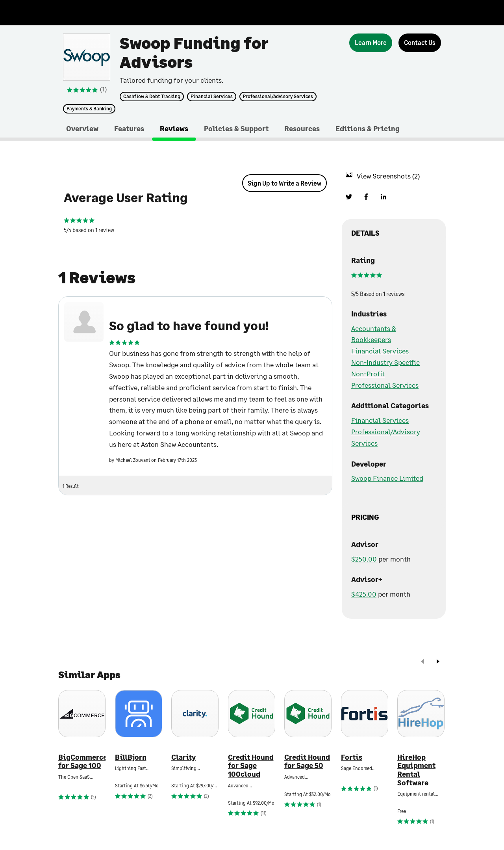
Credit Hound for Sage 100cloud (251, 766)
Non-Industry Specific (385, 362)
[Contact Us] (420, 43)
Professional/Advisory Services (278, 97)
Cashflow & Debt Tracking (152, 97)
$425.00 (364, 594)
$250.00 (364, 559)
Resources (302, 128)
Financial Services (212, 97)
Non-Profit (368, 374)
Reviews (174, 128)
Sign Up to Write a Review (284, 183)
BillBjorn (131, 757)
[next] (438, 662)
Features (129, 128)
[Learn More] (371, 43)
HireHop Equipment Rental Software (416, 770)
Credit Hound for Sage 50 (307, 762)
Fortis (352, 757)
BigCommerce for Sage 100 (82, 762)
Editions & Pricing (368, 128)
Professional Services (385, 385)
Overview (82, 128)
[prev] (422, 662)
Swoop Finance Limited (387, 478)
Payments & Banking (89, 109)
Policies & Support (236, 128)
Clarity (183, 757)
